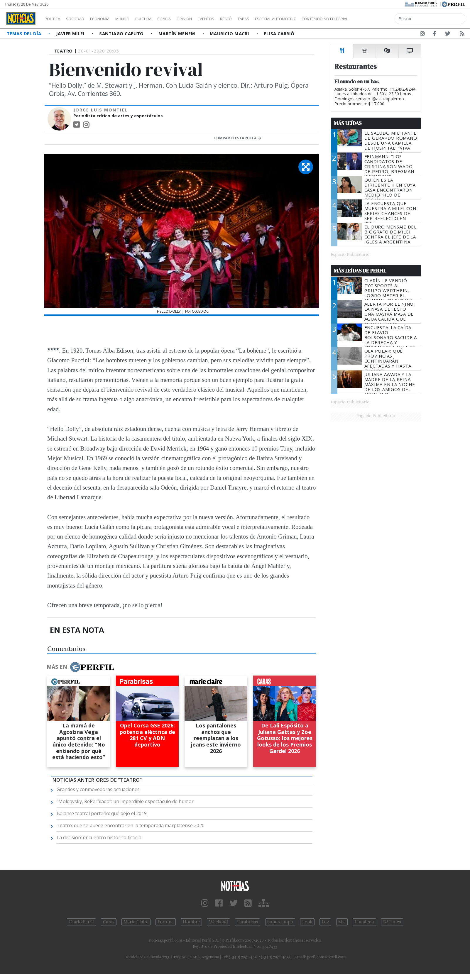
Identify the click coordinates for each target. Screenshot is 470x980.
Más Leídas (348, 123)
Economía (110, 19)
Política (55, 19)
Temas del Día (25, 33)
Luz (325, 922)
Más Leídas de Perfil (360, 271)
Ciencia (184, 19)
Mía (342, 922)
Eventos (234, 19)
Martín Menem (177, 33)
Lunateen (364, 922)
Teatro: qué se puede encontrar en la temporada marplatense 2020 (131, 825)
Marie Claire (136, 922)
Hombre (191, 922)
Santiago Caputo (122, 33)
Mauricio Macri (230, 33)
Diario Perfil (81, 922)
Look (307, 922)
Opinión (208, 19)
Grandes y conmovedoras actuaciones (98, 789)
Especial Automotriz (315, 19)
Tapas (277, 19)
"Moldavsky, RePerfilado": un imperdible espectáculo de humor (125, 801)
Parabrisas (247, 922)
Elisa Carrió (279, 33)
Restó (257, 19)
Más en (80, 667)
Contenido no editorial (375, 19)
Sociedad (81, 19)
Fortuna (166, 922)
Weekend (218, 922)
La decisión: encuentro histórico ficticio (99, 837)
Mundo (136, 19)
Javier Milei (71, 33)
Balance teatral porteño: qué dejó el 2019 (102, 813)
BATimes (392, 922)
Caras (109, 922)
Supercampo (280, 922)
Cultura (160, 19)
